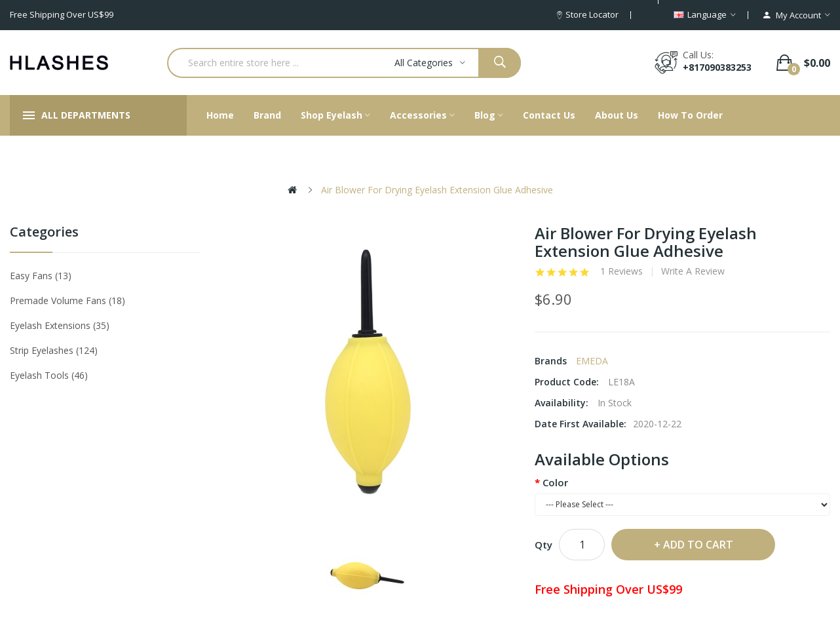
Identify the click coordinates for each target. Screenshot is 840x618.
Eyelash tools (49, 375)
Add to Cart (698, 545)
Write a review (693, 271)
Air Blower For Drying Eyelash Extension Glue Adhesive (437, 190)
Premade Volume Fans (67, 300)
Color (555, 482)
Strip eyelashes (54, 350)
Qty (544, 545)
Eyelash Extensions (60, 325)
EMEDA (592, 361)
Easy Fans (41, 276)
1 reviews (621, 271)
